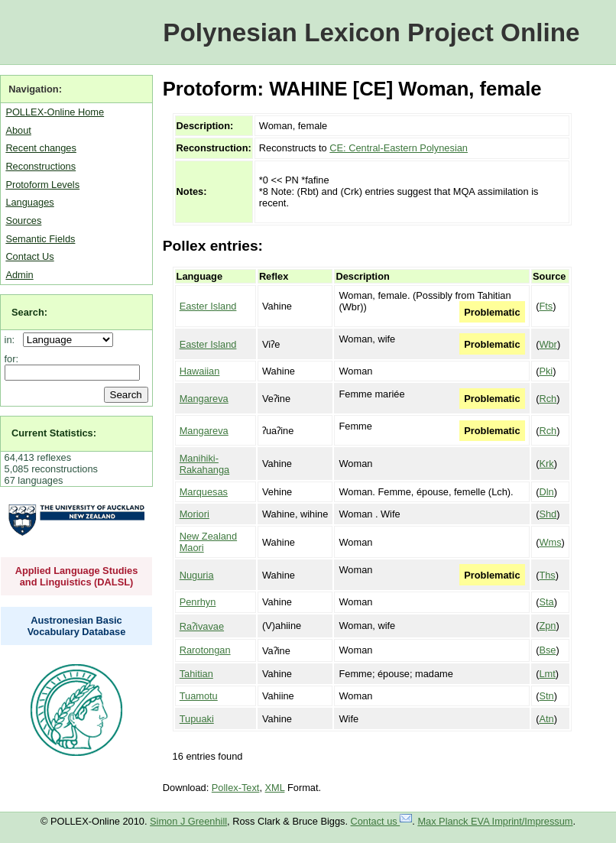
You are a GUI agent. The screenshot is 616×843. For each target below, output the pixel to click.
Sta (546, 602)
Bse (547, 650)
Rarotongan (205, 650)
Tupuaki (197, 719)
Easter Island (208, 306)
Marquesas (204, 492)
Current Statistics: (54, 433)
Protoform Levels (42, 185)
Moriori (195, 514)
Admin (19, 275)
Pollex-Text (236, 788)
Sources (23, 220)
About (18, 130)
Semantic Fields (40, 239)
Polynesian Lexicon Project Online (371, 32)
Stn (546, 696)
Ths (547, 575)
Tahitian (196, 674)
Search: (29, 312)
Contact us (382, 821)
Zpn (547, 626)
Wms (550, 542)
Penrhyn (198, 602)
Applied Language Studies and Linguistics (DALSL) (77, 576)
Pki (546, 371)
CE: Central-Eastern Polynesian (399, 148)
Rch (548, 399)
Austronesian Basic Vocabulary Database (77, 626)
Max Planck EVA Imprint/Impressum (495, 821)
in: (13, 340)
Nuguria (197, 575)
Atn (546, 719)
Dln (546, 492)
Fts (546, 306)
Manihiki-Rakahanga (204, 464)
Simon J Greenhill (188, 821)
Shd (548, 514)
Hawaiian (200, 371)
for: (12, 359)
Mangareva (204, 399)
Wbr (548, 344)
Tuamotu (199, 696)
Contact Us (29, 256)
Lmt (547, 674)
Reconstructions (41, 166)
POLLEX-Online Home (55, 112)
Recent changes (41, 148)
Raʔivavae (202, 626)
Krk (546, 464)
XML (275, 788)
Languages (29, 202)
